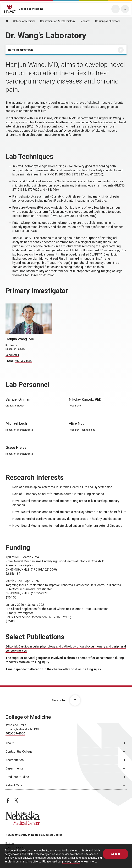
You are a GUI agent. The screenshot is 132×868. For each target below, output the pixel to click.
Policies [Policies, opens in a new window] (10, 843)
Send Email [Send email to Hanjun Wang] (12, 355)
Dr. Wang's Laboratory (108, 21)
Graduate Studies (17, 777)
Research (85, 21)
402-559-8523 (24, 361)
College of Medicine (31, 9)
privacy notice (71, 862)
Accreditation (15, 760)
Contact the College (19, 751)
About (10, 743)
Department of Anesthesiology (58, 21)
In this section (21, 50)
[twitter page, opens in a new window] (16, 800)
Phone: (10, 361)
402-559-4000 (15, 733)
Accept (115, 854)
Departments (14, 768)
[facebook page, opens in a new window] (8, 800)
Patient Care (14, 785)
